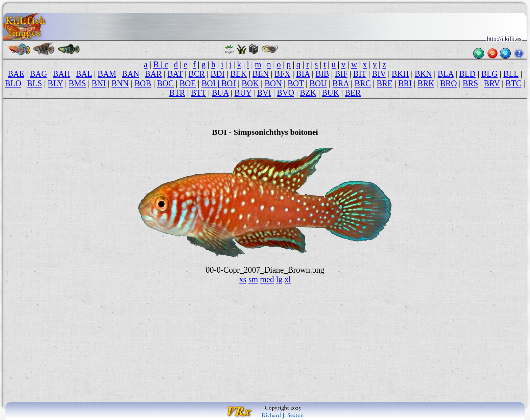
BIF (341, 74)
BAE (16, 74)
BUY (243, 93)
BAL (84, 74)
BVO (285, 93)
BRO (449, 83)
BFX (282, 74)
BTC (514, 83)
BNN (120, 83)
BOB (143, 83)
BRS (471, 83)
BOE (188, 83)
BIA (303, 74)
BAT (175, 74)
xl (288, 279)
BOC (165, 83)
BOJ (229, 83)
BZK (308, 93)
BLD (467, 74)
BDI (218, 74)
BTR (177, 93)
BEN (261, 74)
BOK (250, 83)
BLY (55, 83)
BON (273, 83)
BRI (405, 83)
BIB (322, 74)
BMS (77, 83)
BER (353, 93)
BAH (61, 74)
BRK (426, 83)
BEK (239, 74)
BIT (360, 74)
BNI (99, 83)
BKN (423, 74)
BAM (107, 74)
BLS (34, 83)
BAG (38, 74)
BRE (384, 83)
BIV (379, 74)
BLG (489, 74)
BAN (131, 74)
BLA (446, 74)
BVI (264, 93)
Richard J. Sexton (283, 415)
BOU (318, 83)
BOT (296, 83)
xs (243, 279)
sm (253, 279)
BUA (220, 93)
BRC (363, 83)
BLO (13, 83)
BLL (511, 74)
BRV (492, 83)
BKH (400, 74)
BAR (153, 74)
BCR (197, 74)
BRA (341, 83)
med (267, 279)
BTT (199, 93)
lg (279, 279)
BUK (330, 93)
